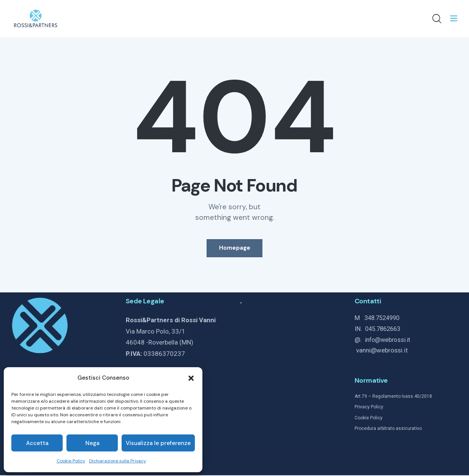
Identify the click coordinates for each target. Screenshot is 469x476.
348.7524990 (384, 319)
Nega (92, 443)
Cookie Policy (71, 461)
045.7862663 (385, 330)
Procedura (365, 429)
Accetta (37, 443)
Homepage (235, 249)
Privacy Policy (369, 408)
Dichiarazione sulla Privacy (118, 461)
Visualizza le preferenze (158, 443)
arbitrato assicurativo (399, 429)
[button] (191, 378)
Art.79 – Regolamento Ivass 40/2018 (393, 397)
